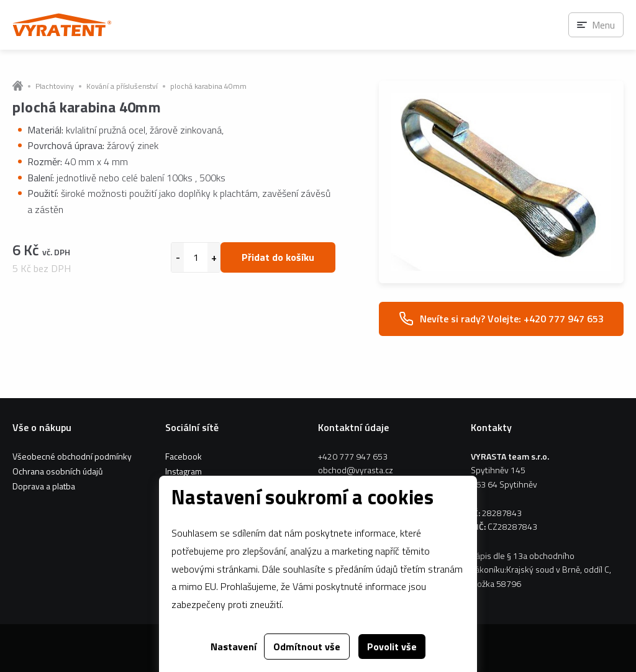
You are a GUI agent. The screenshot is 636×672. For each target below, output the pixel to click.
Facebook (184, 456)
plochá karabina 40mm (208, 86)
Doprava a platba (44, 486)
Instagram (184, 471)
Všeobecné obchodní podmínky (72, 456)
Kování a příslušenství (122, 86)
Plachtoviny (55, 86)
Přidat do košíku (278, 257)
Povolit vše (392, 647)
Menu (603, 25)
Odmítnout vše (307, 647)
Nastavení (234, 647)
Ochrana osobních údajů (57, 471)
